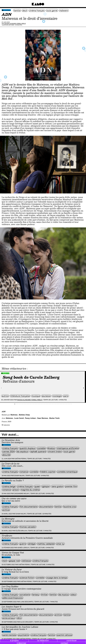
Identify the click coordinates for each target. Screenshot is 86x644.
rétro (19, 618)
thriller (44, 595)
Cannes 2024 (8, 451)
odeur (73, 595)
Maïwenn (64, 11)
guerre (23, 544)
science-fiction (27, 578)
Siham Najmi (19, 476)
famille (17, 11)
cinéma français (37, 11)
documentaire (46, 507)
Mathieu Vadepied (46, 544)
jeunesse (46, 396)
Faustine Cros (70, 507)
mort (5, 561)
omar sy (60, 544)
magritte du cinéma (30, 490)
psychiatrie (23, 635)
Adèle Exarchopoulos (13, 598)
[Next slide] (83, 388)
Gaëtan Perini (20, 459)
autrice (5, 396)
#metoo (51, 448)
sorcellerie (25, 595)
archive (6, 510)
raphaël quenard (38, 451)
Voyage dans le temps (57, 578)
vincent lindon (55, 451)
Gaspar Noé (14, 561)
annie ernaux (9, 618)
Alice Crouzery (27, 622)
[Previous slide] (2, 388)
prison (16, 490)
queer (37, 486)
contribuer (72, 640)
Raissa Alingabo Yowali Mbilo (15, 23)
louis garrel (52, 11)
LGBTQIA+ (46, 486)
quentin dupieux (28, 448)
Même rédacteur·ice (14, 368)
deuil (25, 11)
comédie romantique (67, 472)
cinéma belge (9, 486)
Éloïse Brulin (21, 531)
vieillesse (26, 561)
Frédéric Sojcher (48, 472)
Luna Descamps (27, 602)
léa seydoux (22, 451)
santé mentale (9, 635)
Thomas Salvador (28, 527)
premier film (71, 486)
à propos (14, 640)
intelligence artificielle (68, 448)
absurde (6, 455)
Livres (6, 373)
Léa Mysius (63, 595)
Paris (66, 396)
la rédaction (43, 640)
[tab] (15, 404)
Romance (24, 472)
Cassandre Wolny (22, 493)
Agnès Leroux (23, 548)
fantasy (36, 595)
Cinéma (7, 10)
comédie (41, 448)
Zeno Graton (58, 486)
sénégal (32, 544)
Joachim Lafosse (64, 635)
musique (36, 396)
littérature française (20, 396)
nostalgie (57, 396)
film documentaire (29, 507)
